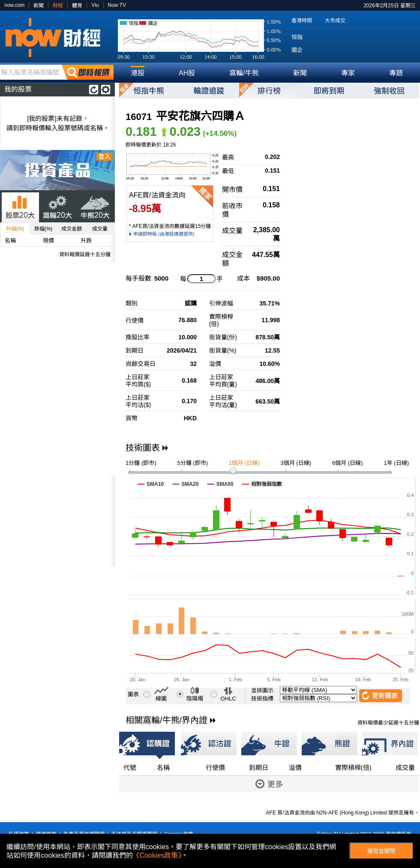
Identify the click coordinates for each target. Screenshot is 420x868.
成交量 (100, 229)
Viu (95, 5)
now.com (14, 5)
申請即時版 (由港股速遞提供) (164, 234)
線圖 (161, 699)
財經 (58, 6)
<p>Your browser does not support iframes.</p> (57, 521)
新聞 (39, 6)
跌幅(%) (43, 229)
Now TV (117, 5)
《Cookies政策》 (157, 855)
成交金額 (72, 229)
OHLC (228, 699)
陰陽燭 (195, 699)
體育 (77, 6)
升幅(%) (15, 229)
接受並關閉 (381, 851)
